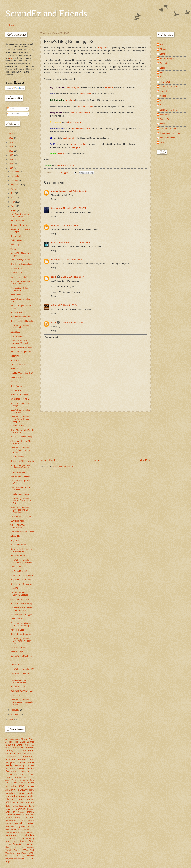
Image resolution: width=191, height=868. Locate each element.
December (16, 172)
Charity (9, 751)
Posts (11, 109)
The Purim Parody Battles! (22, 532)
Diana (163, 54)
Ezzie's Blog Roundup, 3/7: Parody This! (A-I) (21, 561)
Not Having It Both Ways (21, 584)
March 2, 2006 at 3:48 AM (78, 191)
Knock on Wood (17, 619)
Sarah (24, 830)
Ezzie (72, 165)
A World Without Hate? (20, 476)
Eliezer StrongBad (168, 59)
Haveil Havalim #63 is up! (22, 264)
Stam (31, 841)
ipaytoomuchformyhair (15, 859)
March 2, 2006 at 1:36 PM (66, 305)
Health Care (29, 774)
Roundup (65, 165)
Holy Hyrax (12, 777)
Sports (23, 841)
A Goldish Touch (13, 739)
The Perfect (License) (24, 847)
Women (24, 853)
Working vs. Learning (15, 856)
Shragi (31, 838)
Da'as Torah (22, 754)
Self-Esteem (21, 833)
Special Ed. (11, 841)
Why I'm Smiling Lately (20, 352)
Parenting (29, 818)
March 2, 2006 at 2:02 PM (72, 322)
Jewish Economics (16, 793)
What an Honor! (17, 221)
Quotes (22, 826)
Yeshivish (30, 856)
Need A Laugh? (17, 652)
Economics (28, 756)
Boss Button (16, 360)
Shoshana (23, 838)
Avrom (54, 259)
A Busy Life (15, 536)
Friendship (20, 766)
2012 (11, 142)
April (13, 206)
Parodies (9, 821)
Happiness (10, 774)
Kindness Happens (26, 802)
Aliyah (31, 739)
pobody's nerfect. (168, 138)
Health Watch (16, 312)
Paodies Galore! (18, 556)
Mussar (17, 815)
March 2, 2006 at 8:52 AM (67, 225)
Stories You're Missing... (21, 656)
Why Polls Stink (17, 630)
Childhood (29, 751)
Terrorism (18, 844)
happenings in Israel (79, 144)
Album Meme (16, 665)
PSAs (18, 818)
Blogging (10, 745)
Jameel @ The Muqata (170, 86)
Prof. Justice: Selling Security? (19, 289)
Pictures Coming (18, 240)
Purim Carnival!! (18, 687)
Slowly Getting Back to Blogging (20, 230)
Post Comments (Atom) (63, 466)
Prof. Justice (11, 827)
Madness (14, 369)
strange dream (74, 122)
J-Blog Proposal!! (18, 365)
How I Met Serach (16, 783)
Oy (12, 660)
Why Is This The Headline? (18, 526)
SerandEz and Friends (46, 13)
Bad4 (22, 742)
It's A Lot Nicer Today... (20, 494)
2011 (11, 147)
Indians (31, 783)
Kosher (15, 806)
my (11, 58)
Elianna (22, 759)
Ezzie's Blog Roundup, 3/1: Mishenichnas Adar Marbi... (22, 702)
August (14, 189)
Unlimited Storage (18, 545)
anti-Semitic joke (86, 106)
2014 (11, 134)
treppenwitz (57, 208)
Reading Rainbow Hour (21, 317)
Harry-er (19, 774)
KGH (8, 802)
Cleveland (11, 754)
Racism (31, 826)
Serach (30, 832)
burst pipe (76, 147)
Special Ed (165, 119)
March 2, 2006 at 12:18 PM (78, 242)
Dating (31, 754)
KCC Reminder (17, 521)
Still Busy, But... (17, 377)
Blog (58, 165)
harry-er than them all (169, 128)
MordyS (31, 812)
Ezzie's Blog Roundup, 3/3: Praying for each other (21, 641)
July (13, 193)
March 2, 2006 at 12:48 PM (70, 259)
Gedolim (30, 768)
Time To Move (17, 336)
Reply (54, 199)
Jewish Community (20, 790)
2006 (11, 168)
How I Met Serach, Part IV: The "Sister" (22, 283)
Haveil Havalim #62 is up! (22, 347)
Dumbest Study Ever (20, 225)
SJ (19, 830)
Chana (20, 748)
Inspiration (11, 786)
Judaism (30, 799)
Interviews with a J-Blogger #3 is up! (19, 342)
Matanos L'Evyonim (19, 395)
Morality (21, 812)
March (14, 210)
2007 (11, 164)
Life (32, 806)
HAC (23, 771)
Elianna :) (15, 245)
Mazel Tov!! (15, 588)
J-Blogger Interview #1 (20, 599)
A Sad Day (15, 332)
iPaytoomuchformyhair (170, 133)
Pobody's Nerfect (25, 823)
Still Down (15, 356)
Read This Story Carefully (22, 321)
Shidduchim (12, 838)
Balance (31, 742)
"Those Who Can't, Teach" (22, 517)
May (13, 202)
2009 (11, 155)
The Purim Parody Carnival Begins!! (19, 594)
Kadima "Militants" (18, 277)
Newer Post (48, 460)
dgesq (163, 124)
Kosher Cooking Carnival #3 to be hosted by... (21, 624)
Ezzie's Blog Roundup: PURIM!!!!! (20, 411)
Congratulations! (18, 457)
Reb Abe (9, 830)
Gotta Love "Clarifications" (22, 575)
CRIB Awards (16, 386)
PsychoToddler (58, 242)
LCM (21, 806)
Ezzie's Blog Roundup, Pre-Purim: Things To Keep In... (21, 419)
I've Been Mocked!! (19, 571)
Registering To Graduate (21, 580)
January (15, 714)
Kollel (8, 806)
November (16, 176)
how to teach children (81, 113)
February (15, 710)
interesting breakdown (81, 128)
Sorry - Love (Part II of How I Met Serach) (20, 467)
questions (70, 100)
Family (9, 765)
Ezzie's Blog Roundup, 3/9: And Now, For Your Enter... (22, 501)
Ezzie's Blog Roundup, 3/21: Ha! (20, 327)
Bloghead (102, 47)
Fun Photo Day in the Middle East (20, 215)
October (15, 180)
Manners (9, 809)
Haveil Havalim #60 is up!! (22, 604)
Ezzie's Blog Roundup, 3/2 (22, 669)
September (16, 185)
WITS (25, 850)
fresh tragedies (70, 138)
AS (52, 305)
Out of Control (17, 273)
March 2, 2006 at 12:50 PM (73, 277)
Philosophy (9, 824)
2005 (11, 720)
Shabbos (29, 835)
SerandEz (11, 835)
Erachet (22, 762)
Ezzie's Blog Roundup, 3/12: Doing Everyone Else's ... (21, 450)
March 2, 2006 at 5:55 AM (75, 208)
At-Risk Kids (12, 742)
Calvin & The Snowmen (21, 634)
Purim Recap (16, 390)
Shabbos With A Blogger (21, 614)
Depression (10, 757)
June (13, 197)
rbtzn (162, 142)
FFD (162, 73)
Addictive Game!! (18, 648)
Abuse (24, 739)
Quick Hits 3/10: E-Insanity (22, 461)
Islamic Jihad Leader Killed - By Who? (20, 681)
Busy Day (15, 382)
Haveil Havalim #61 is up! (22, 437)
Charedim (29, 748)
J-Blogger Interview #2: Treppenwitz (21, 442)
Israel (21, 786)
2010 (11, 151)
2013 (11, 138)
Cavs (14, 748)
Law (26, 806)
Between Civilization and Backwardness (21, 550)
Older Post (144, 460)
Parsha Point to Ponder (24, 821)
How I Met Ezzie (28, 780)
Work (31, 853)
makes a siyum (72, 87)
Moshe (9, 815)
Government (12, 771)
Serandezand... (17, 268)
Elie (53, 225)
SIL (15, 829)
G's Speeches (19, 768)
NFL (22, 815)
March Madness (18, 472)
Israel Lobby (16, 295)
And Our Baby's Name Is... (22, 260)
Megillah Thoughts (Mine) (22, 373)
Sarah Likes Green (168, 110)
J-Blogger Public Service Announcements (21, 609)
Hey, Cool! (15, 540)
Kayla (14, 802)
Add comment (51, 337)
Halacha (31, 771)
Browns (20, 745)
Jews (19, 799)
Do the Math (16, 236)
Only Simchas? (17, 426)
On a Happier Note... (20, 399)
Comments (13, 114)
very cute (109, 87)
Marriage (20, 809)
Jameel (30, 786)
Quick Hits (15, 695)
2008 (11, 160)
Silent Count (16, 567)
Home (13, 25)
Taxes (8, 844)
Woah (13, 249)
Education (11, 759)
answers (60, 154)
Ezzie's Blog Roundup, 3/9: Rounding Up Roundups (20, 510)
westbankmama (59, 191)
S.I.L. (162, 100)
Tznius (17, 850)
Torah (8, 850)
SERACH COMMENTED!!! (22, 691)
